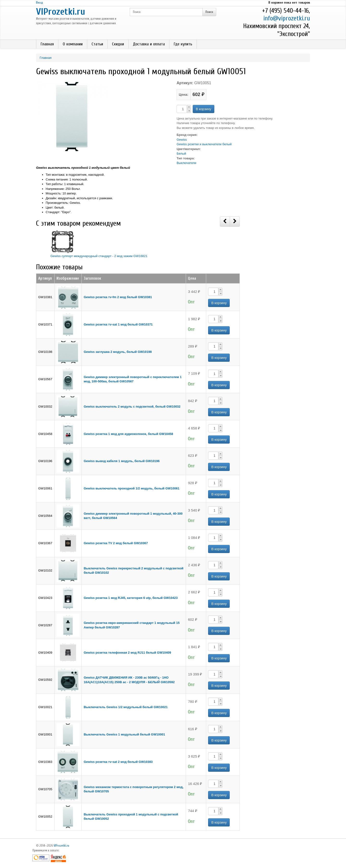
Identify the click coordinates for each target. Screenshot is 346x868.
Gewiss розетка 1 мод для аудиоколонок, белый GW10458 (128, 434)
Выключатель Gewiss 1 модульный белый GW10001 (124, 734)
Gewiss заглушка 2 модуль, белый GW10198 (118, 352)
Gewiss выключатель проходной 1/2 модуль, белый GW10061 (131, 488)
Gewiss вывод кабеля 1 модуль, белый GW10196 (122, 461)
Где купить (183, 44)
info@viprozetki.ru (287, 18)
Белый (181, 154)
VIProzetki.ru (61, 12)
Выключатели (186, 163)
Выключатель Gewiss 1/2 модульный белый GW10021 (126, 707)
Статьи (97, 44)
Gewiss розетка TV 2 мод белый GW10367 (116, 543)
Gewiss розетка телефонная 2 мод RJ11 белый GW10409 (127, 653)
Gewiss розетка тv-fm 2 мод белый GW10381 (118, 297)
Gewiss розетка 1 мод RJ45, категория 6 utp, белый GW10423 (131, 598)
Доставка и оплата (149, 44)
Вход (40, 3)
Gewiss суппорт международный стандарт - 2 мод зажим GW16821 (99, 256)
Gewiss (182, 140)
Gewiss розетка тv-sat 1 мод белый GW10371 (118, 324)
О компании (73, 44)
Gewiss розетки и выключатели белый (204, 144)
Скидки (118, 44)
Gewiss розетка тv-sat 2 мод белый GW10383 (118, 762)
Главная (47, 44)
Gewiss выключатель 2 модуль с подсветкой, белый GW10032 (132, 407)
